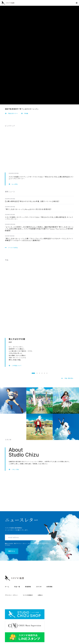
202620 (39, 218)
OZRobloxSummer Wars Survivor (39, 229)
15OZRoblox (39, 240)
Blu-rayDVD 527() (28, 209)
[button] (33, 373)
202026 (32, 201)
